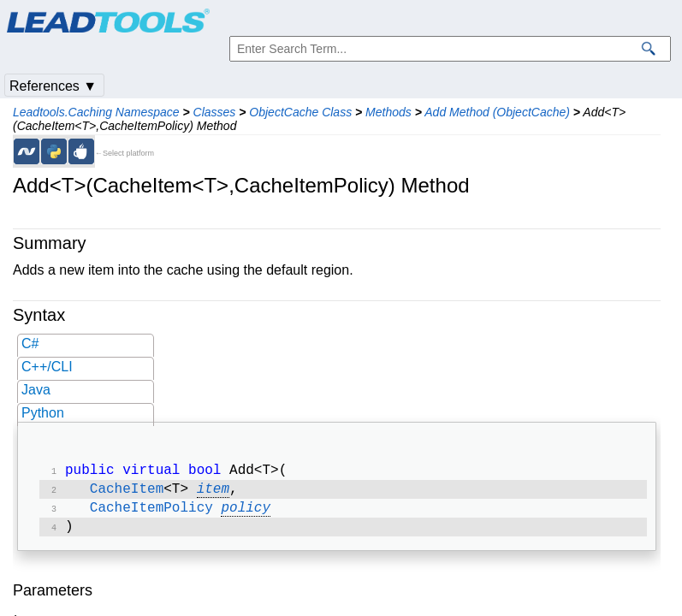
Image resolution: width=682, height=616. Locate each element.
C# (30, 344)
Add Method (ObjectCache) (497, 112)
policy (246, 513)
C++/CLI (47, 367)
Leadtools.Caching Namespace (96, 112)
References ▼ (53, 86)
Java (36, 390)
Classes (215, 112)
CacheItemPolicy (151, 513)
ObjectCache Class (300, 112)
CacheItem (127, 493)
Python (43, 413)
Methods (388, 112)
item (213, 493)
